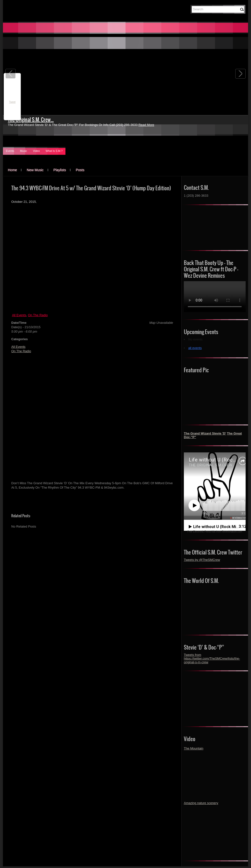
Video (36, 151)
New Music (35, 170)
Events (10, 151)
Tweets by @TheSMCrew (202, 560)
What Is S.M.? (54, 151)
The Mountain (194, 748)
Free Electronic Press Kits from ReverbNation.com (215, 532)
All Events (19, 315)
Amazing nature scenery (201, 803)
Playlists (60, 170)
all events (195, 348)
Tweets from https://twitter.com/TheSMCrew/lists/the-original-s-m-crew (212, 658)
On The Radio (38, 315)
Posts (80, 170)
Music (24, 151)
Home (12, 170)
